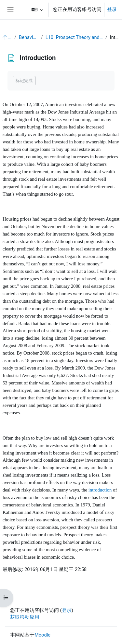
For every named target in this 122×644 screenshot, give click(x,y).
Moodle (42, 635)
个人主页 (7, 37)
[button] (37, 10)
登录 (112, 9)
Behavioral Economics (29, 37)
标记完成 (24, 81)
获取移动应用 (25, 617)
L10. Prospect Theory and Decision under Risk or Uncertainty (74, 37)
